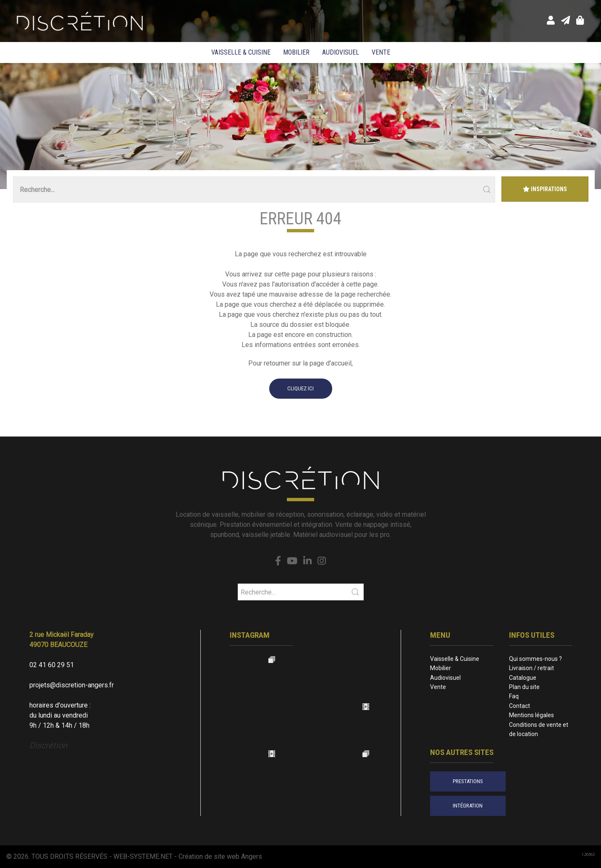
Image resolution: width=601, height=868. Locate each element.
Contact (520, 706)
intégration (468, 806)
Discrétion (48, 745)
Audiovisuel (341, 52)
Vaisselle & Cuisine (241, 52)
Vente (381, 52)
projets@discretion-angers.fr (72, 685)
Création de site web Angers (220, 856)
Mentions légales (531, 715)
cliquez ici (300, 388)
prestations (468, 781)
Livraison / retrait (531, 668)
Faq (514, 696)
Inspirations (545, 189)
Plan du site (524, 687)
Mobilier (296, 52)
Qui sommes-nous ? (535, 659)
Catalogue (523, 678)
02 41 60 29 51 (52, 665)
